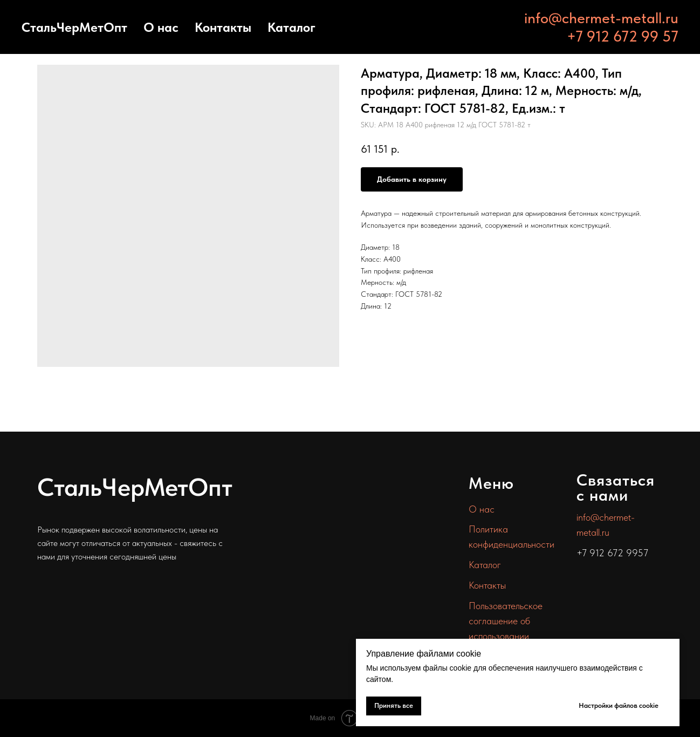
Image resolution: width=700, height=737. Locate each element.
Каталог (291, 27)
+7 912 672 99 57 (623, 36)
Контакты (223, 27)
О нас (161, 27)
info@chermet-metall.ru (601, 18)
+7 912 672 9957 (612, 553)
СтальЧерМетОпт (74, 27)
